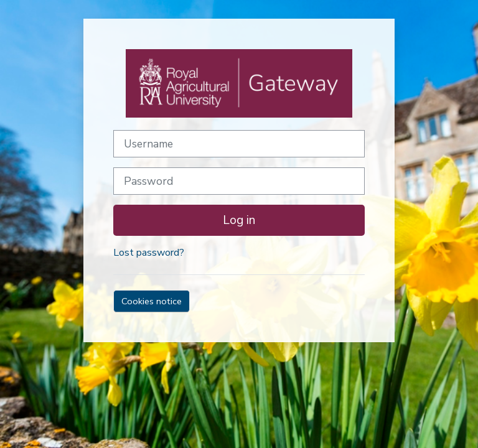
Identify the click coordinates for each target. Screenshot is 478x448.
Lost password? (149, 253)
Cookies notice (152, 301)
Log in (239, 220)
